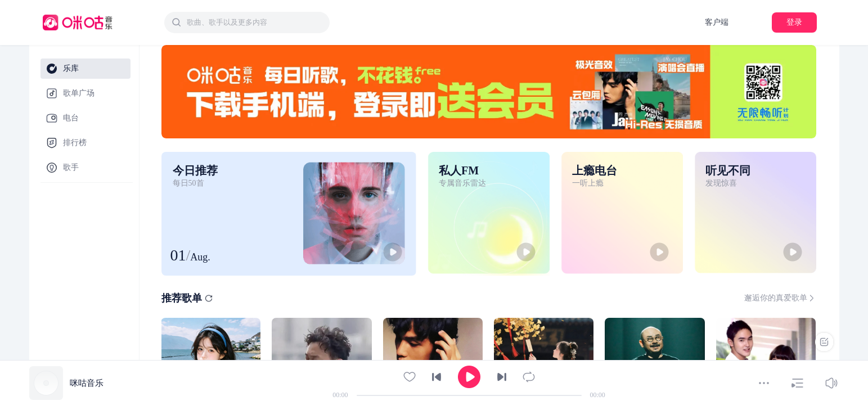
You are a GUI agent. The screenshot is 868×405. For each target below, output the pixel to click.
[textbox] (255, 22)
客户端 (717, 22)
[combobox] (247, 22)
